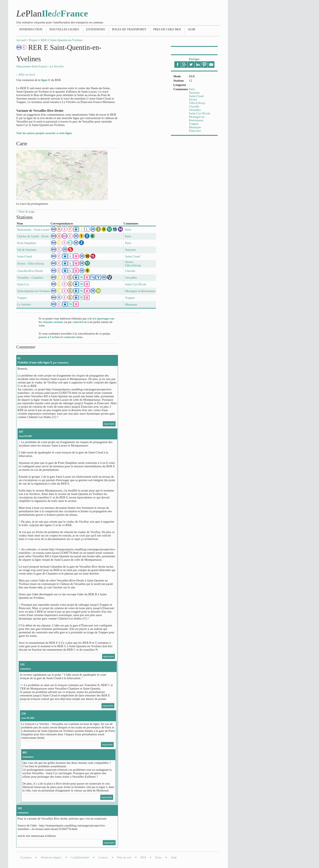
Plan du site (124, 857)
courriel (78, 322)
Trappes (194, 124)
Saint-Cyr (23, 284)
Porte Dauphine (27, 243)
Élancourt (195, 131)
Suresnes (194, 93)
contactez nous (73, 337)
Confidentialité (80, 857)
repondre (109, 424)
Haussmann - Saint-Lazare (33, 230)
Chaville (194, 106)
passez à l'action (49, 337)
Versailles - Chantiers (30, 278)
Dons (158, 857)
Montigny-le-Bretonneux (197, 119)
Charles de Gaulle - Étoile (33, 236)
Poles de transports (129, 29)
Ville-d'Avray (197, 103)
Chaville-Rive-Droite (30, 271)
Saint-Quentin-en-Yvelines (33, 291)
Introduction (31, 29)
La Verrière (24, 304)
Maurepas (195, 127)
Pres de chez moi (167, 29)
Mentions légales (51, 857)
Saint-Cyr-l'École (200, 113)
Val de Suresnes (27, 250)
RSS (143, 857)
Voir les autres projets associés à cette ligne (44, 133)
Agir (192, 29)
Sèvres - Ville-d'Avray (31, 264)
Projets (33, 40)
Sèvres (193, 100)
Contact (103, 857)
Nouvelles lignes (64, 29)
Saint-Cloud (196, 96)
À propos (26, 857)
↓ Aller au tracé (26, 74)
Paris (192, 89)
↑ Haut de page (25, 211)
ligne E (46, 80)
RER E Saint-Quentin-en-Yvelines (62, 40)
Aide (174, 857)
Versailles (195, 110)
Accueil (21, 40)
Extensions (96, 29)
